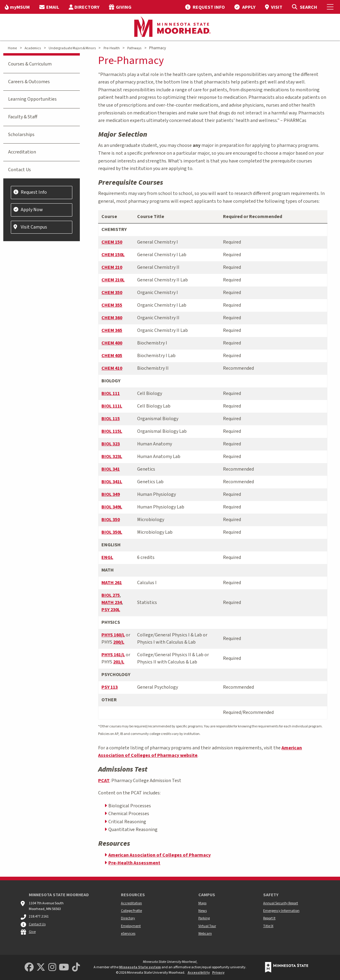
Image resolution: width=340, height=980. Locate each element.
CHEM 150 (112, 242)
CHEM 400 (112, 343)
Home (12, 48)
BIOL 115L (112, 431)
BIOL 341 (111, 469)
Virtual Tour (207, 926)
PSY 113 (110, 687)
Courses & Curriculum (30, 64)
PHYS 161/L (113, 655)
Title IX (268, 926)
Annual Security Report (281, 903)
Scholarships (21, 135)
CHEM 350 (112, 293)
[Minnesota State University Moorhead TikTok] (76, 968)
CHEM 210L (113, 280)
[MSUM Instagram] (52, 968)
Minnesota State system (140, 967)
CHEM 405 (112, 356)
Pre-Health (112, 48)
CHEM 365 (112, 330)
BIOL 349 (111, 494)
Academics (33, 48)
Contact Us (20, 170)
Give (32, 932)
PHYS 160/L (113, 635)
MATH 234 (112, 602)
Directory (128, 918)
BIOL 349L (112, 507)
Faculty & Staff (23, 117)
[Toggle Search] (304, 7)
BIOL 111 (111, 393)
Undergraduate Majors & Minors (72, 48)
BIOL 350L (112, 532)
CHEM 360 (112, 318)
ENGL (107, 557)
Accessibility (199, 973)
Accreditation (22, 152)
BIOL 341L (112, 482)
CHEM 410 (112, 368)
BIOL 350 (111, 520)
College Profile (131, 911)
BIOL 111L (112, 406)
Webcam (205, 934)
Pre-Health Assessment (134, 863)
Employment (131, 926)
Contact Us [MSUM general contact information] (37, 924)
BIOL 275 (111, 595)
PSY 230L (111, 610)
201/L (119, 662)
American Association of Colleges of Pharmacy (159, 855)
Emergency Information (281, 911)
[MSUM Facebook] (29, 968)
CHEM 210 (112, 267)
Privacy (218, 973)
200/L (119, 642)
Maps (202, 903)
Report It (269, 918)
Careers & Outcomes (29, 82)
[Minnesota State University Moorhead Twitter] (41, 968)
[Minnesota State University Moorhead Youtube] (64, 968)
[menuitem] (17, 7)
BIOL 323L (112, 457)
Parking (204, 918)
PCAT (104, 781)
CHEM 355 (112, 305)
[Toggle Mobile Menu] (331, 7)
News (203, 911)
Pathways (134, 48)
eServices (128, 934)
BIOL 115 (111, 419)
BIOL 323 (111, 444)
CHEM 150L (113, 255)
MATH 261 (112, 583)
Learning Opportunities (32, 99)
